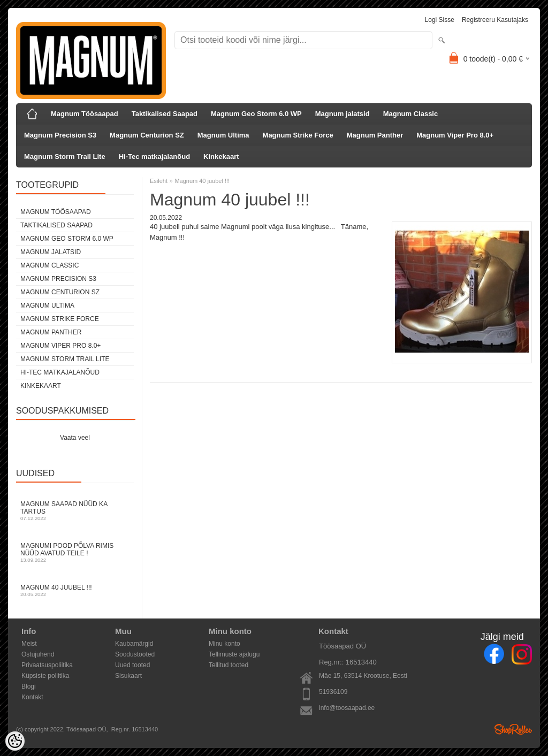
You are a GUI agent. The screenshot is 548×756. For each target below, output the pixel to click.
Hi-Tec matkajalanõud (154, 156)
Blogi (29, 686)
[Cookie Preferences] (15, 741)
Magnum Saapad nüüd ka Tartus (75, 511)
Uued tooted (132, 665)
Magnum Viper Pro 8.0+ (455, 135)
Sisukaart (128, 676)
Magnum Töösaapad (85, 114)
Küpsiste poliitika (45, 676)
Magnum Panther (375, 135)
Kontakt (32, 697)
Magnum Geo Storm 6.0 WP (256, 114)
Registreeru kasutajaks (495, 20)
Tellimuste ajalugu (234, 654)
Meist (29, 644)
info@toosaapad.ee (347, 708)
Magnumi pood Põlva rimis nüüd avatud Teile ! (75, 552)
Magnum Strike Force (298, 135)
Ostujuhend (38, 654)
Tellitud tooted (229, 665)
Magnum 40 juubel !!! (75, 590)
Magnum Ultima (223, 135)
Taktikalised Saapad (165, 114)
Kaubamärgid (134, 644)
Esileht (159, 181)
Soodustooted (135, 654)
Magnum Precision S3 (60, 135)
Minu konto (224, 644)
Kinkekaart (221, 156)
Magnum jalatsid (342, 114)
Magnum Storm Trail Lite (65, 156)
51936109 (333, 692)
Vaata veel (75, 438)
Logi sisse (440, 20)
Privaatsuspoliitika (47, 665)
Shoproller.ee (513, 729)
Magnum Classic (411, 114)
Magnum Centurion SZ (147, 135)
